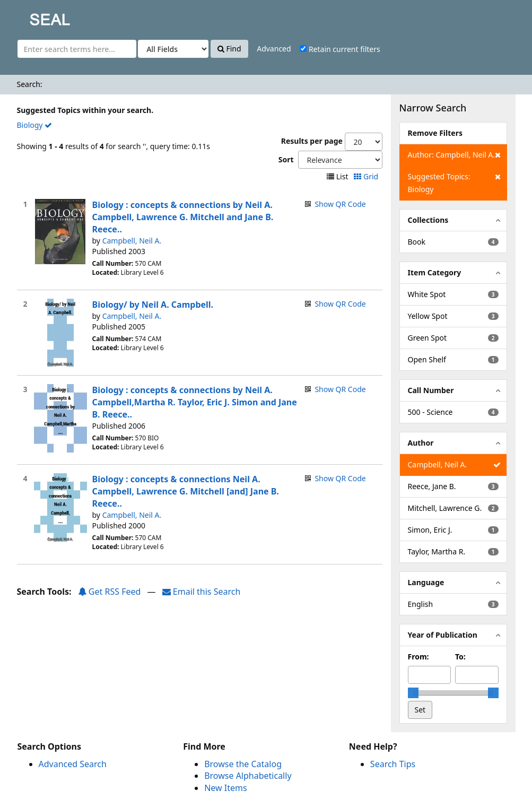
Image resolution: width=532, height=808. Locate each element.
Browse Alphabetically (248, 776)
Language (426, 582)
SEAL (29, 16)
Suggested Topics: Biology (455, 182)
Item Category (435, 272)
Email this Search (202, 592)
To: (460, 657)
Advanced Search (73, 764)
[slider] (413, 693)
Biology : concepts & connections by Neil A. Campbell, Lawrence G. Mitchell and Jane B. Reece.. (183, 217)
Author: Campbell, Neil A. (455, 155)
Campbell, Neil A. (132, 241)
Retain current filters (340, 49)
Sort (286, 159)
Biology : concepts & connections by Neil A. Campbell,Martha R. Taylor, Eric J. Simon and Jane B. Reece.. (195, 402)
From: (418, 657)
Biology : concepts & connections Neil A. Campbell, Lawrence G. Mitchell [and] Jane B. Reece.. (186, 491)
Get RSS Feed (110, 592)
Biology (35, 125)
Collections (428, 220)
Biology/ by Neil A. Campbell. (153, 305)
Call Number (431, 390)
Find (229, 49)
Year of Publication (443, 635)
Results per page (312, 141)
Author (421, 443)
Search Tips (393, 764)
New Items (225, 788)
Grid (367, 176)
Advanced (274, 49)
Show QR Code (340, 204)
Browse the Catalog (243, 764)
